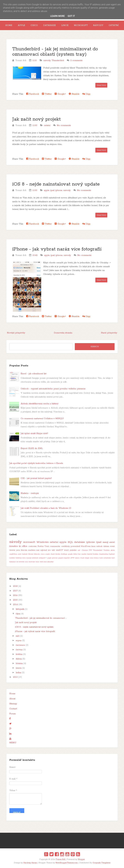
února (19, 668)
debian (106, 546)
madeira (32, 550)
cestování (32, 546)
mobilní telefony (15, 558)
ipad (52, 190)
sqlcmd (44, 550)
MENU (13, 743)
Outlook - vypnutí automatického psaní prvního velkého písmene (53, 389)
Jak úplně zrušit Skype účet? (34, 433)
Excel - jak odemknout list (34, 374)
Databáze (50, 25)
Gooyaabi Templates (101, 863)
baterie (25, 554)
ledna (18, 673)
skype (87, 558)
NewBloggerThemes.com (67, 863)
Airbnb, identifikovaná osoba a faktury (39, 404)
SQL (70, 542)
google (70, 554)
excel (112, 542)
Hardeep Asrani (30, 863)
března (19, 663)
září (18, 636)
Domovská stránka (63, 333)
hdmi (75, 554)
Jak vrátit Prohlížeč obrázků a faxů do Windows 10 (46, 508)
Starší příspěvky (109, 333)
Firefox (41, 546)
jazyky (84, 554)
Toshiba (107, 550)
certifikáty (65, 546)
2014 (15, 605)
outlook (99, 546)
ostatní (47, 125)
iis (20, 546)
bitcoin (31, 554)
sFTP (72, 558)
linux (93, 546)
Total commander (52, 546)
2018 (15, 586)
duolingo (64, 554)
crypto (48, 554)
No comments (64, 125)
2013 (15, 677)
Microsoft (81, 25)
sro (49, 550)
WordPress (86, 546)
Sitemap (13, 704)
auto (20, 554)
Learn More (57, 16)
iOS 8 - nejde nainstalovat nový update (56, 184)
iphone (59, 190)
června (19, 650)
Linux (65, 25)
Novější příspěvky (16, 333)
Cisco (34, 25)
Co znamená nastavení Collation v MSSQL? (42, 419)
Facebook (33, 94)
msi (38, 550)
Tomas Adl (60, 859)
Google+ (60, 94)
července (20, 645)
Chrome (85, 550)
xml (45, 562)
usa (26, 562)
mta (24, 558)
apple (47, 190)
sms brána (94, 558)
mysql (29, 558)
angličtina (13, 554)
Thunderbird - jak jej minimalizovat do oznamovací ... (41, 618)
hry (79, 554)
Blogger (81, 859)
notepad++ (43, 558)
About (12, 699)
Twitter (47, 94)
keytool (90, 554)
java (18, 550)
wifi (53, 550)
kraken (96, 554)
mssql (105, 542)
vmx (37, 562)
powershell (75, 546)
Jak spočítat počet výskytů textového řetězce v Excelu (36, 463)
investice (14, 546)
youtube (73, 550)
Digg (86, 94)
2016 (15, 595)
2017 (15, 591)
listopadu (20, 609)
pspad (61, 558)
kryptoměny (104, 554)
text (113, 558)
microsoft (29, 542)
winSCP (59, 550)
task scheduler (105, 558)
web (41, 562)
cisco (43, 554)
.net (79, 550)
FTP (90, 550)
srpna (19, 641)
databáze (80, 542)
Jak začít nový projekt (36, 119)
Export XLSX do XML (32, 448)
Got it (71, 16)
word (66, 550)
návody (47, 61)
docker (58, 554)
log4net (112, 554)
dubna (19, 659)
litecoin (24, 550)
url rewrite (20, 562)
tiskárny (12, 562)
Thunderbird (58, 61)
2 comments (76, 61)
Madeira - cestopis (30, 493)
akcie (113, 550)
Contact (13, 709)
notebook (35, 558)
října (18, 614)
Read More (101, 85)
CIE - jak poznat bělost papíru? (36, 478)
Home (9, 25)
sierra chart (80, 558)
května (19, 654)
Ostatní (114, 25)
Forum (12, 714)
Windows (43, 542)
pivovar (55, 558)
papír (49, 558)
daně (53, 554)
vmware (32, 562)
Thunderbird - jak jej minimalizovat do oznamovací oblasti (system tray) (55, 52)
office (25, 546)
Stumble (74, 94)
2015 (15, 600)
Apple (21, 25)
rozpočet (67, 558)
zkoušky (50, 562)
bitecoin (37, 554)
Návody (98, 25)
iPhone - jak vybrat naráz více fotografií (57, 249)
